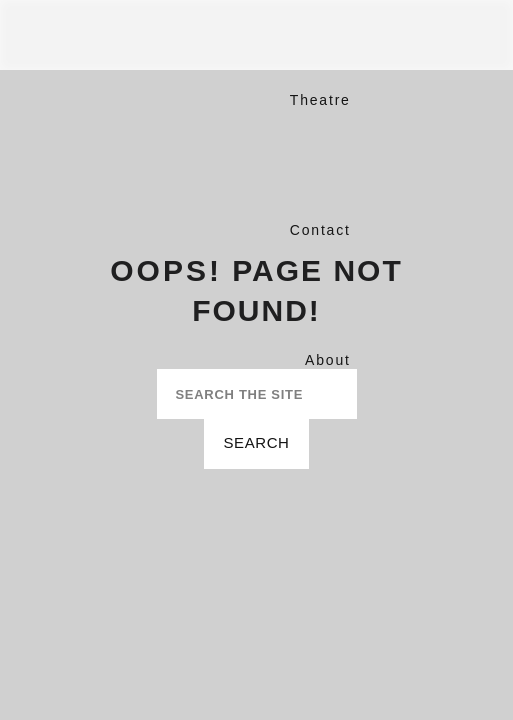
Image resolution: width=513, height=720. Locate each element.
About (328, 360)
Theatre (320, 100)
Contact (320, 230)
